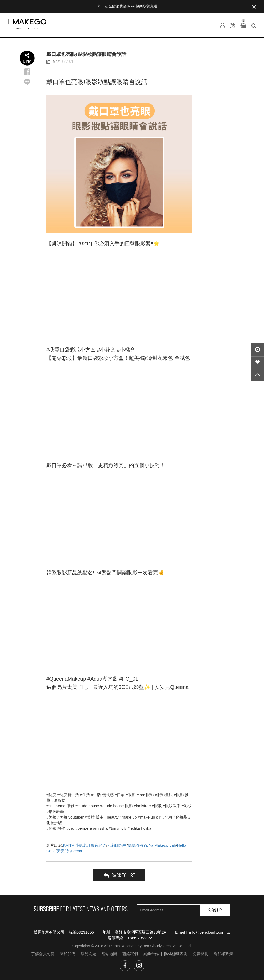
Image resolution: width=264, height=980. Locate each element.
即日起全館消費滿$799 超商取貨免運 (127, 6)
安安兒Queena (69, 851)
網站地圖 (109, 954)
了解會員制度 (43, 954)
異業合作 (151, 954)
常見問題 (88, 954)
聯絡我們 (130, 954)
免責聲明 (201, 954)
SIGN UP (215, 910)
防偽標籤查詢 (176, 954)
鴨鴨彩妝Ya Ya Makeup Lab (152, 845)
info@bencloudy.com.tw (210, 932)
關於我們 (68, 954)
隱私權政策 (223, 954)
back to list (119, 875)
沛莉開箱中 (117, 845)
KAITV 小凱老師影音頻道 (85, 845)
